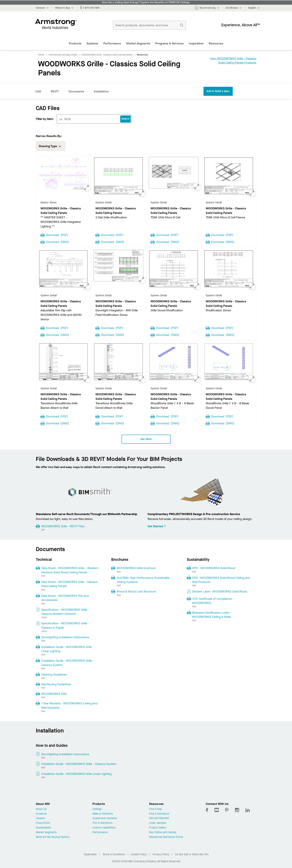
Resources (216, 43)
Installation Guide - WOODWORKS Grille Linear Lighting (67, 649)
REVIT (55, 91)
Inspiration (196, 43)
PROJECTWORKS (159, 818)
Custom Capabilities (104, 828)
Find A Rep (155, 809)
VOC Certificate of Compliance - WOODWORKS (213, 601)
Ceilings (97, 809)
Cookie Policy (139, 854)
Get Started (157, 526)
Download (57, 235)
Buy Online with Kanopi (163, 832)
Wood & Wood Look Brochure (136, 591)
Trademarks (90, 854)
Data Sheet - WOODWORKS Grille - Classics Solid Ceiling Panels (69, 584)
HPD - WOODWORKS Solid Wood (214, 568)
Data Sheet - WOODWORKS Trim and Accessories (65, 598)
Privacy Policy (161, 854)
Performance (112, 43)
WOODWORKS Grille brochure (136, 568)
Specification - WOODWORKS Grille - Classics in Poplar (65, 625)
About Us (41, 809)
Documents (76, 91)
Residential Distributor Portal (166, 837)
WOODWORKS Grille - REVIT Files (63, 526)
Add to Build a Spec (218, 91)
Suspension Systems (105, 818)
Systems (92, 43)
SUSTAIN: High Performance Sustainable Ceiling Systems (143, 580)
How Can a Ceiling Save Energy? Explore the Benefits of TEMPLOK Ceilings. (146, 2)
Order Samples (158, 823)
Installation (101, 91)
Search (125, 119)
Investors (41, 814)
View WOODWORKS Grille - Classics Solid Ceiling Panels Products (233, 60)
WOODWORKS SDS (54, 694)
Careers (40, 818)
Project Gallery (158, 828)
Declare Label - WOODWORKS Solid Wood (220, 591)
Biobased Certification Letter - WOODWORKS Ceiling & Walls (212, 615)
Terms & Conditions (114, 854)
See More (146, 439)
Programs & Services (169, 43)
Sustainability (44, 828)
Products (75, 43)
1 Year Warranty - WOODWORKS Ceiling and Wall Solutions (69, 705)
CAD (38, 91)
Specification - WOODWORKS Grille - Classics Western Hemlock (65, 612)
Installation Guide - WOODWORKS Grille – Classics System (68, 663)
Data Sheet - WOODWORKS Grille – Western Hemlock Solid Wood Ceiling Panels (70, 570)
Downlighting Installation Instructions (65, 637)
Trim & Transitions (102, 823)
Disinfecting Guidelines (56, 684)
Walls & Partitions (103, 814)
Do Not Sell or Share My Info (192, 854)
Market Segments (138, 43)
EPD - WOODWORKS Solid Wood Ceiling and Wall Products (221, 580)
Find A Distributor (159, 814)
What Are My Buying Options (53, 837)
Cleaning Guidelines (54, 674)
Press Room (43, 823)
